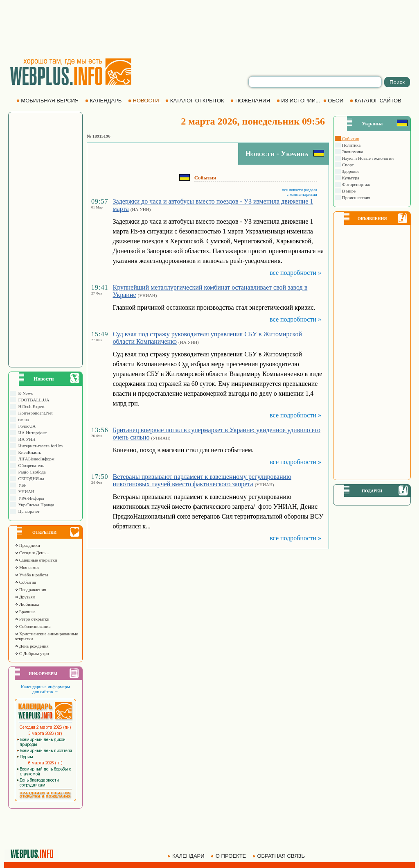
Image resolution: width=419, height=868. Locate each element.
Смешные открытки (36, 560)
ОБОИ (334, 101)
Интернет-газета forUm (39, 446)
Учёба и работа (32, 575)
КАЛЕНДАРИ (187, 856)
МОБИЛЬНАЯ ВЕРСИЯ (48, 101)
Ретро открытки (32, 619)
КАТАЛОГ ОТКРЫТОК (195, 101)
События (25, 582)
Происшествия (356, 197)
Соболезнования (33, 626)
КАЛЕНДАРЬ (104, 101)
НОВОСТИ (144, 101)
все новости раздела (300, 190)
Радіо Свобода (31, 472)
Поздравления (30, 589)
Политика (351, 145)
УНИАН (25, 492)
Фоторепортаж (356, 184)
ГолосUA (26, 426)
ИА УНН (26, 439)
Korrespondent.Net (34, 413)
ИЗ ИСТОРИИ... (299, 101)
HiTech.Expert (30, 406)
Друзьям (25, 597)
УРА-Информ (30, 498)
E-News (24, 393)
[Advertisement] (209, 29)
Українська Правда (35, 505)
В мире (348, 191)
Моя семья (27, 567)
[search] (315, 82)
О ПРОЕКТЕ (229, 856)
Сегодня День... (32, 553)
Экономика (352, 152)
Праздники (27, 545)
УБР (21, 485)
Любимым (27, 604)
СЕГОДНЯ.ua (30, 478)
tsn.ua (22, 419)
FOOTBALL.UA (33, 400)
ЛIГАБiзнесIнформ (35, 459)
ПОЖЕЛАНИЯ (251, 101)
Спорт (347, 165)
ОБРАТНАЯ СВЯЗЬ (279, 856)
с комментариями (302, 194)
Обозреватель (30, 465)
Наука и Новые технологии (367, 158)
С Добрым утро (32, 653)
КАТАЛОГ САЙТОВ (376, 101)
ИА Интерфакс (31, 433)
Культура (350, 178)
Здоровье (350, 171)
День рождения (32, 646)
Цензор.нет (28, 511)
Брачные (25, 612)
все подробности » (295, 273)
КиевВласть (28, 452)
